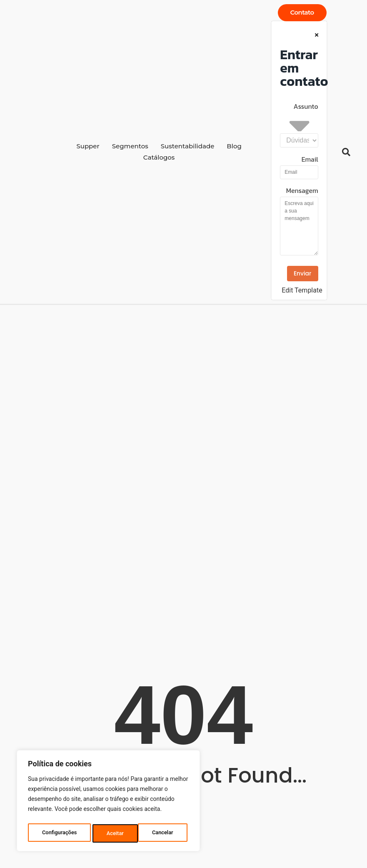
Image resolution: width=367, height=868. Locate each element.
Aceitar (167, 833)
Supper (88, 146)
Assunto (306, 107)
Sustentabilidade (188, 146)
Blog (234, 146)
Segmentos (130, 146)
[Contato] (302, 13)
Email (310, 160)
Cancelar (118, 833)
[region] (108, 803)
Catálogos (159, 157)
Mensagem (302, 191)
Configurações (59, 833)
